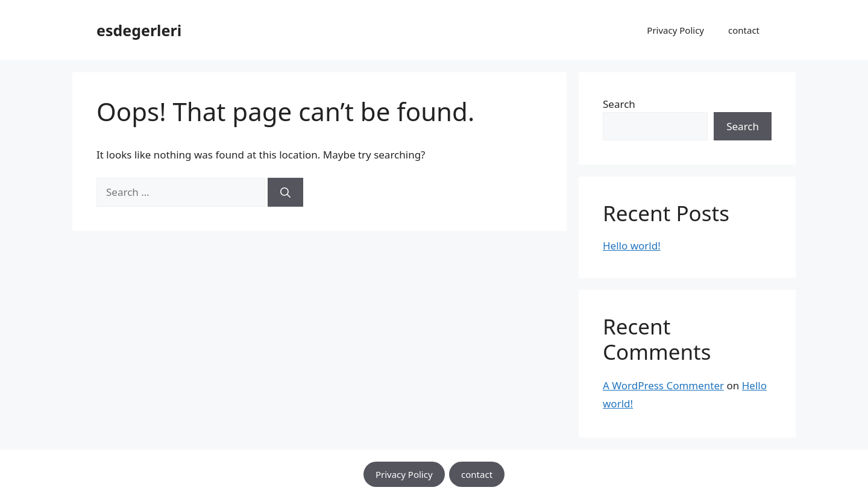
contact (744, 30)
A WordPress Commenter (663, 385)
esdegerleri (139, 30)
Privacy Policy (675, 30)
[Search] (285, 192)
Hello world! (632, 246)
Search (619, 104)
